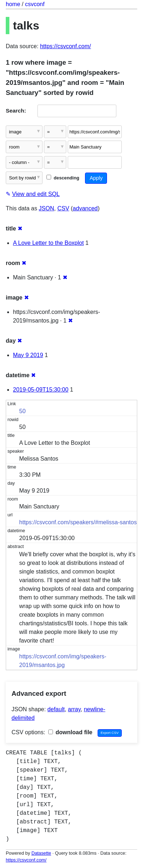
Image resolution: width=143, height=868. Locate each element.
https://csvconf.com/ (65, 46)
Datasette (41, 853)
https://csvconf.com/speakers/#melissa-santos (78, 522)
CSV (63, 208)
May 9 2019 (28, 355)
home (13, 4)
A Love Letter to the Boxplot (48, 243)
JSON (47, 208)
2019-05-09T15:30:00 (41, 390)
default (56, 709)
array (74, 709)
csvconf (35, 4)
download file (70, 732)
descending (63, 178)
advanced (85, 208)
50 (22, 411)
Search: (16, 111)
